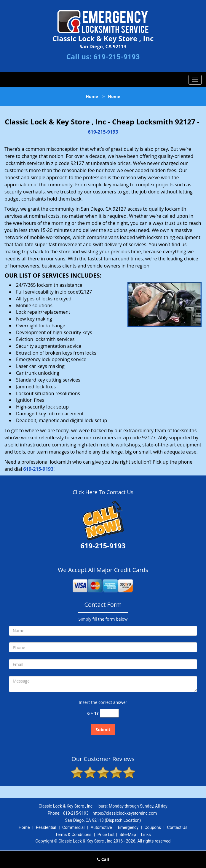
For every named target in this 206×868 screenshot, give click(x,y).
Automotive (101, 827)
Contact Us (177, 827)
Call (103, 859)
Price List (106, 835)
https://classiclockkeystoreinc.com (125, 813)
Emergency (128, 827)
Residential (46, 827)
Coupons (153, 827)
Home (92, 96)
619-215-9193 (117, 57)
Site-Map (128, 835)
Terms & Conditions (73, 835)
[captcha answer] (109, 713)
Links (146, 835)
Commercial (73, 827)
